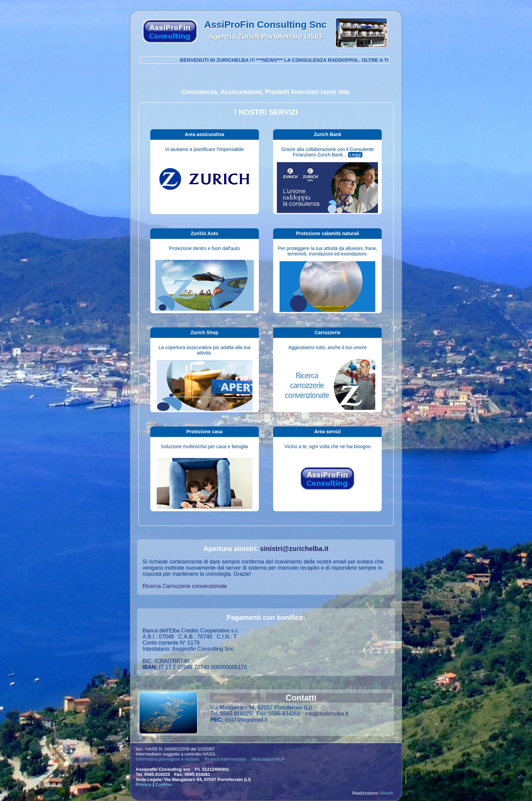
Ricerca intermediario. (226, 759)
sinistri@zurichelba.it (294, 549)
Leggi (355, 155)
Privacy (144, 785)
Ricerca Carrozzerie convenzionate (185, 586)
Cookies (164, 785)
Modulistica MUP (268, 759)
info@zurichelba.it (327, 714)
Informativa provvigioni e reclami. (168, 759)
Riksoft (386, 793)
